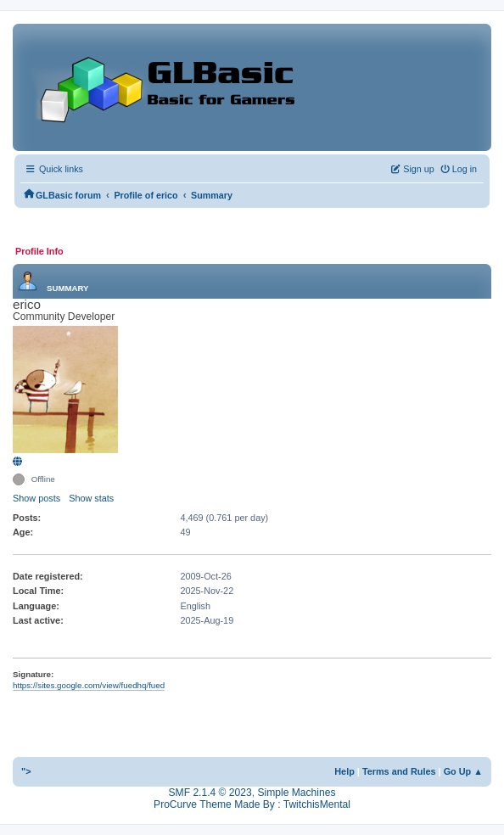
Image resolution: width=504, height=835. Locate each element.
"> (26, 771)
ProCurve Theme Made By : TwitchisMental (252, 804)
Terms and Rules (399, 771)
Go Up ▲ (463, 771)
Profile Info (39, 251)
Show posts (36, 498)
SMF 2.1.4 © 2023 (210, 793)
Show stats (91, 498)
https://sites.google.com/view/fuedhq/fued (89, 685)
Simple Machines (296, 793)
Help (344, 771)
